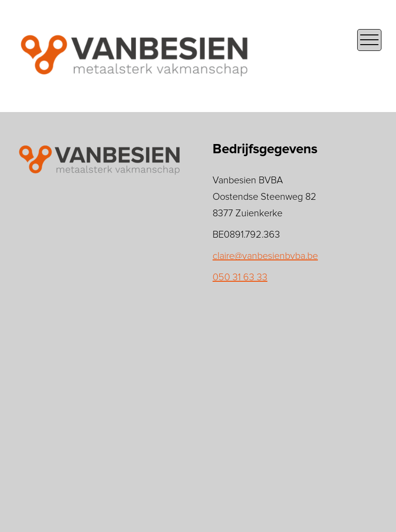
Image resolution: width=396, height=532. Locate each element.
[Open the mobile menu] (369, 40)
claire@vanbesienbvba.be (265, 256)
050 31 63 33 (240, 277)
